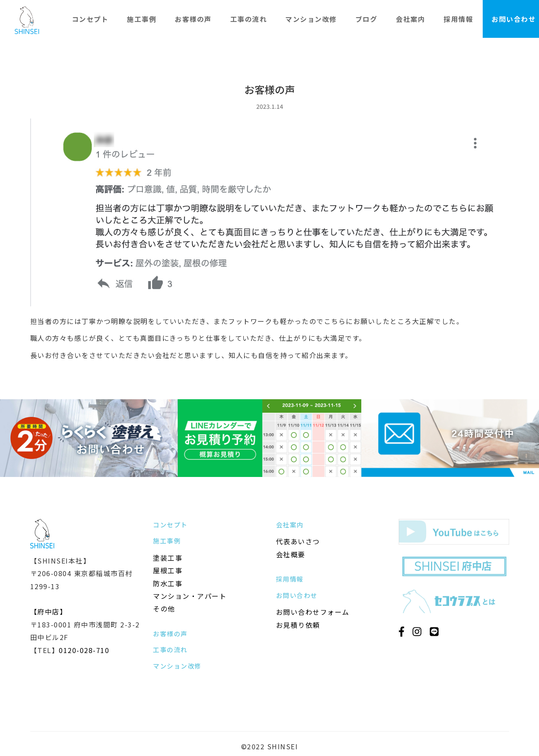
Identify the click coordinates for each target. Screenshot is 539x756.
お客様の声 (193, 19)
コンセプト (90, 19)
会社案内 (410, 19)
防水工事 (168, 583)
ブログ (367, 19)
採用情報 (458, 19)
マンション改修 (311, 19)
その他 (164, 608)
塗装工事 (168, 558)
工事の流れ (249, 19)
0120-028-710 (84, 650)
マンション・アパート (190, 596)
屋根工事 (168, 570)
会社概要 (291, 554)
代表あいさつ (298, 541)
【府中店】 (49, 611)
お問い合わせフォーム (313, 612)
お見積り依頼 (298, 625)
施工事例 (142, 19)
